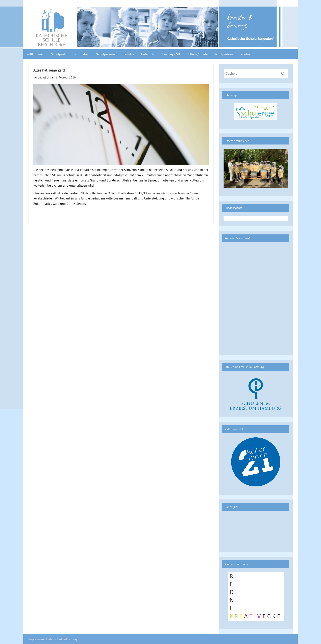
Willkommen (36, 54)
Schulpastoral (224, 54)
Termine (129, 54)
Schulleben (81, 54)
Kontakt (246, 54)
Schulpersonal (106, 54)
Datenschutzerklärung (62, 639)
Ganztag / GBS (172, 54)
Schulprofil (59, 54)
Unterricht (148, 54)
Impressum (36, 639)
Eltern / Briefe (198, 54)
